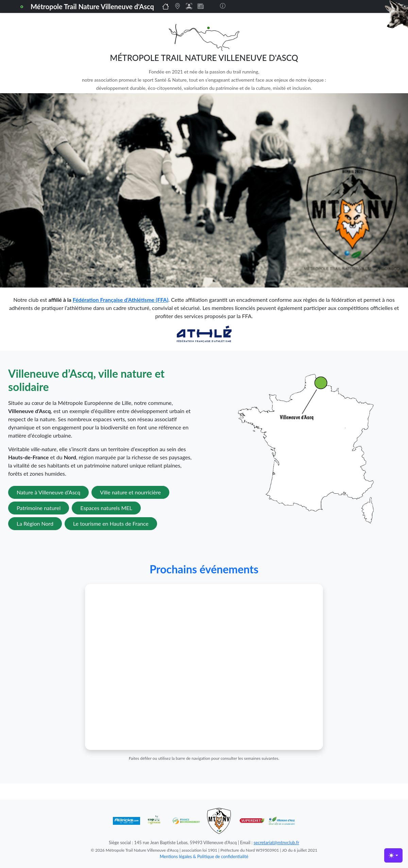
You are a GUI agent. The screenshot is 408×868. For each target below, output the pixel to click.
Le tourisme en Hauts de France (111, 523)
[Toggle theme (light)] (393, 855)
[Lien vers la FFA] (204, 333)
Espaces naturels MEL (106, 508)
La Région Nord (35, 523)
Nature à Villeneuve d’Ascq (48, 492)
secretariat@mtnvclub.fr (276, 842)
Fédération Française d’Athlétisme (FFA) (121, 300)
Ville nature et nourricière (130, 492)
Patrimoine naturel (39, 508)
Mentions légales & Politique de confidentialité (204, 856)
